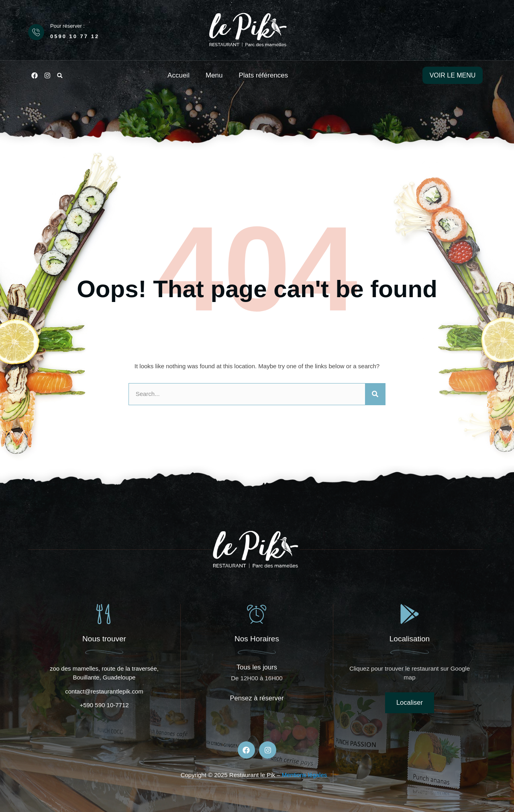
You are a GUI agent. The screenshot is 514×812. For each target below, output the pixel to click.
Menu (214, 75)
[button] (60, 75)
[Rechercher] (375, 394)
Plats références (263, 75)
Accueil (178, 75)
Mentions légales (305, 775)
